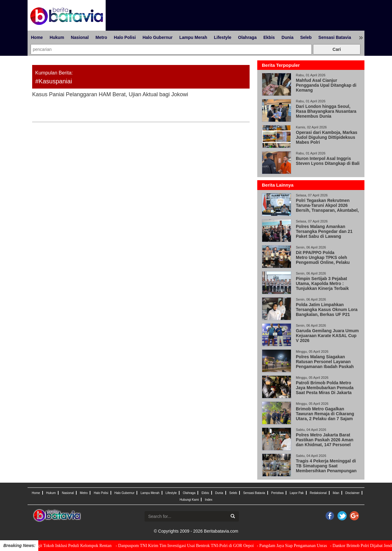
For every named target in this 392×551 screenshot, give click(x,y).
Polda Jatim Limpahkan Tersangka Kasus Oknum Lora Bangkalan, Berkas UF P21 (327, 310)
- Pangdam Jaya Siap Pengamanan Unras (298, 546)
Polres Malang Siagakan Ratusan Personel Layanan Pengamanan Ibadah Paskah (325, 362)
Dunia (287, 37)
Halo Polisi (125, 37)
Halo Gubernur (157, 37)
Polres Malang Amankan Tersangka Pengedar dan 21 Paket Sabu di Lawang (324, 231)
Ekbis (269, 37)
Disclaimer (352, 493)
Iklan (336, 493)
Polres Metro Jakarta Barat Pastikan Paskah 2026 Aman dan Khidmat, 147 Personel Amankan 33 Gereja (325, 442)
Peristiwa (278, 493)
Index (209, 500)
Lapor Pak (297, 493)
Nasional (80, 37)
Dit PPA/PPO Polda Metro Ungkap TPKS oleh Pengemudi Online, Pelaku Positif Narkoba (323, 260)
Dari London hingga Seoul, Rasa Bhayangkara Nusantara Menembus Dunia (326, 111)
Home (37, 37)
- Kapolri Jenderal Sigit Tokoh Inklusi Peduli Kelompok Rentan (64, 546)
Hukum (57, 37)
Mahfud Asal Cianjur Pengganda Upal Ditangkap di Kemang (326, 85)
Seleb (306, 37)
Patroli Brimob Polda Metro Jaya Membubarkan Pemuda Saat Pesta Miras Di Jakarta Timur (325, 390)
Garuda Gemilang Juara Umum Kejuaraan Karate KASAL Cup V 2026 (327, 336)
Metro (101, 37)
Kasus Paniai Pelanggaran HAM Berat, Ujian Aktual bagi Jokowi (110, 94)
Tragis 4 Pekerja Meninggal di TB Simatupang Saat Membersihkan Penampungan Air (326, 468)
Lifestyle (222, 37)
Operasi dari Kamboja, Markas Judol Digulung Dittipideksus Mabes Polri (327, 137)
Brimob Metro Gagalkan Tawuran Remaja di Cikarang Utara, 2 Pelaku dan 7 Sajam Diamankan (325, 416)
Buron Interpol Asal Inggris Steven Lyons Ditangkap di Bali (328, 161)
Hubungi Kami (189, 500)
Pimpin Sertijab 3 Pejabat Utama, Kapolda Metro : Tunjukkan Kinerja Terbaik (322, 283)
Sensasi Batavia (335, 37)
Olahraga (247, 37)
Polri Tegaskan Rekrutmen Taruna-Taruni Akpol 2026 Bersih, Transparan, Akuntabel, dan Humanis (327, 208)
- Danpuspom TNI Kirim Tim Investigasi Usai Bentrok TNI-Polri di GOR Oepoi (191, 546)
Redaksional (318, 493)
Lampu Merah (193, 37)
